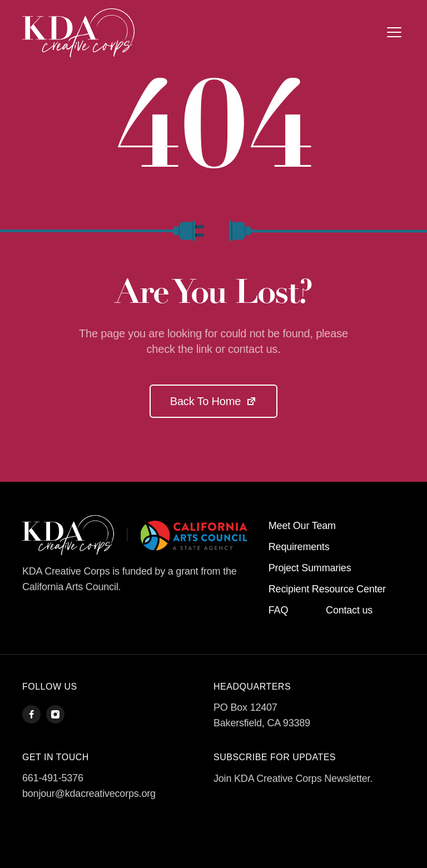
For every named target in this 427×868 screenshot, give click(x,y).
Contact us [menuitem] (349, 610)
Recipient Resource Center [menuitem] (327, 589)
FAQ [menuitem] (278, 610)
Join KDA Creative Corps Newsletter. (293, 779)
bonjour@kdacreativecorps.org (89, 794)
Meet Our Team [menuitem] (302, 526)
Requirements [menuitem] (299, 547)
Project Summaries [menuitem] (310, 568)
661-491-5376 (53, 778)
